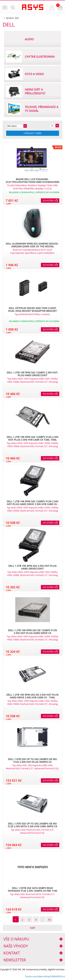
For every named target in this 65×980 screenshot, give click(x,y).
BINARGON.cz (58, 976)
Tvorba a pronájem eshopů (38, 976)
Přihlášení (52, 7)
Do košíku (49, 201)
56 (49, 920)
